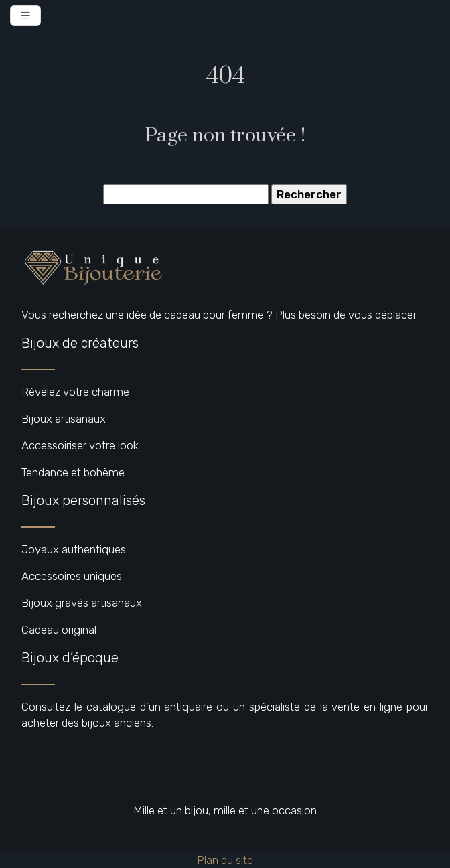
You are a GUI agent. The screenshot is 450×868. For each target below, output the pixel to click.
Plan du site (225, 860)
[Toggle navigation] (25, 16)
